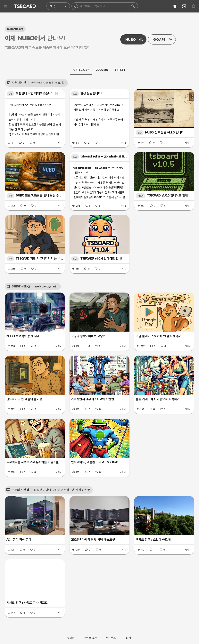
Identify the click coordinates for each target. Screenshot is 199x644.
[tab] (81, 70)
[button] (76, 6)
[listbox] (92, 6)
